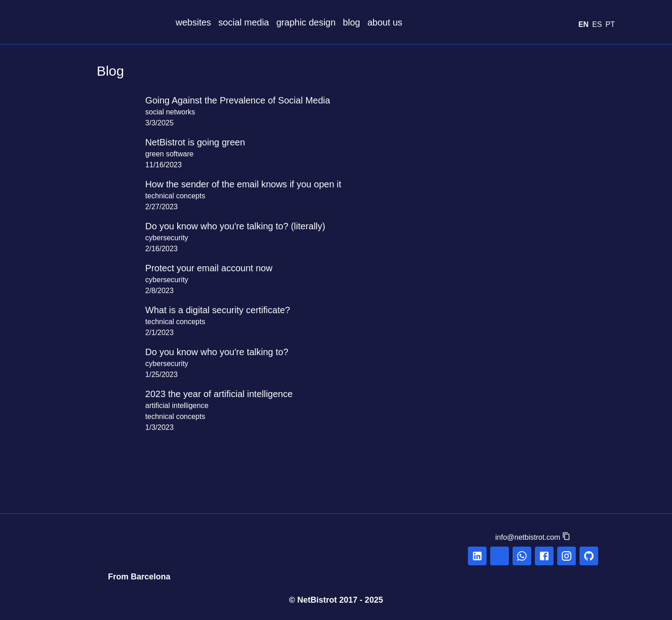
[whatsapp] (522, 556)
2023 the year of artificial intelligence (228, 394)
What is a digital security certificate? (227, 310)
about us (412, 22)
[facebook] (544, 556)
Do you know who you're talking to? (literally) (248, 226)
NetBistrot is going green (203, 142)
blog (374, 22)
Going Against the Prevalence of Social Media (249, 100)
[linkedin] (477, 556)
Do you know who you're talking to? (228, 352)
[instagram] (567, 556)
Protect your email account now (218, 268)
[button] (533, 537)
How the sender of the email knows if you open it (257, 184)
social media (252, 22)
